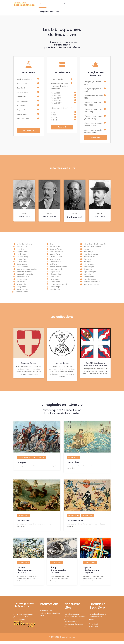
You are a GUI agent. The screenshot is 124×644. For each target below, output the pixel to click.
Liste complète (29, 130)
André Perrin (24, 217)
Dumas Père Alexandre (25, 274)
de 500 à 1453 (73, 462)
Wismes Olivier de (22, 292)
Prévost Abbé (55, 282)
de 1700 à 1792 (87, 520)
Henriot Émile (55, 247)
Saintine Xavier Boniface (92, 247)
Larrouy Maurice (56, 257)
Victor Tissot (100, 217)
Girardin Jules (22, 284)
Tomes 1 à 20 (55, 93)
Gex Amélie (21, 282)
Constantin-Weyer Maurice (27, 269)
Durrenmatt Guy (23, 277)
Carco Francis (22, 114)
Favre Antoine (22, 279)
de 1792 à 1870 (23, 566)
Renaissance (24, 525)
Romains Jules (55, 289)
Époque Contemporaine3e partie (92, 573)
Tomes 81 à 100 (56, 103)
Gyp (52, 244)
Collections (65, 4)
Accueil (43, 4)
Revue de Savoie (57, 79)
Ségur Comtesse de (91, 254)
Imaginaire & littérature (50, 12)
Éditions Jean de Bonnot (59, 108)
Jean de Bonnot (62, 364)
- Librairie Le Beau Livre (72, 617)
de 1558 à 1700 (73, 520)
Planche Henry (55, 279)
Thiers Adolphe (89, 267)
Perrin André (54, 277)
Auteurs (52, 4)
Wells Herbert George (91, 284)
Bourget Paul (22, 106)
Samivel (86, 249)
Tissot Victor (88, 269)
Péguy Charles (55, 272)
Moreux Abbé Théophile (59, 267)
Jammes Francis (56, 249)
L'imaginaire (95, 137)
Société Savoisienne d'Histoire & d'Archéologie (95, 365)
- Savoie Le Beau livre (71, 625)
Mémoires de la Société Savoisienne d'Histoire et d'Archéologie (59, 86)
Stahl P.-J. (87, 259)
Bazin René (21, 88)
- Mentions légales (45, 614)
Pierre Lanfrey (49, 217)
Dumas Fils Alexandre (24, 272)
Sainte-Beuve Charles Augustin (95, 244)
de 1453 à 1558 (23, 520)
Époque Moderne (76, 525)
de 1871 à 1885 (57, 566)
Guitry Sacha (21, 287)
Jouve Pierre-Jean (57, 252)
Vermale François (90, 279)
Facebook (93, 627)
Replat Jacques (56, 287)
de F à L (53, 115)
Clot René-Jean (23, 119)
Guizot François (22, 289)
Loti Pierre (54, 264)
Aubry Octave (22, 84)
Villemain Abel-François (92, 282)
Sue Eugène (88, 262)
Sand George (88, 252)
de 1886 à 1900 (90, 566)
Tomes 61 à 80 (56, 101)
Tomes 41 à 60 (56, 98)
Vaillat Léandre (89, 277)
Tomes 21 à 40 (56, 95)
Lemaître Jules (55, 262)
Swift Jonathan (89, 264)
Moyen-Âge (73, 467)
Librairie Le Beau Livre (67, 640)
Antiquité (22, 467)
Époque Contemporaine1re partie (25, 573)
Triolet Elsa (87, 274)
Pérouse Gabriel (56, 274)
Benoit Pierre (22, 97)
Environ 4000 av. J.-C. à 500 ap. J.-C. (31, 462)
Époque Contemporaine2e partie (59, 573)
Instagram (94, 630)
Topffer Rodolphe (90, 272)
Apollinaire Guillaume (25, 79)
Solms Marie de (89, 257)
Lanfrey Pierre (55, 254)
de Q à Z (54, 120)
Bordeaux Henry (23, 101)
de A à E (53, 112)
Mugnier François (56, 269)
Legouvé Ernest (56, 259)
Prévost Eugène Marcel (58, 284)
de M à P (54, 117)
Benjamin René (23, 92)
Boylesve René (22, 110)
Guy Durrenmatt (75, 217)
